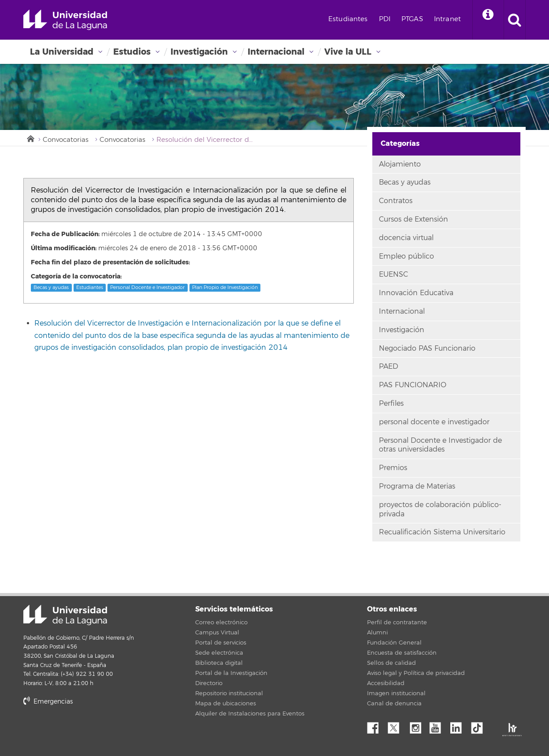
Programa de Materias (417, 486)
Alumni (377, 633)
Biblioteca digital (219, 663)
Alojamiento (400, 164)
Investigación (199, 52)
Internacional (276, 52)
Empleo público (406, 256)
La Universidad (62, 52)
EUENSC (393, 274)
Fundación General (394, 643)
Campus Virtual (217, 633)
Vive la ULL (348, 52)
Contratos (396, 201)
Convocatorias (66, 140)
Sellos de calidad (391, 663)
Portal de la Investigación (231, 673)
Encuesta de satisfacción (402, 653)
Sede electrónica (219, 653)
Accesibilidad (386, 683)
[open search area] (515, 20)
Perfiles (391, 404)
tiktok (480, 726)
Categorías (400, 143)
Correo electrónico (221, 623)
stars (89, 732)
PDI (385, 19)
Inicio (30, 138)
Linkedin (459, 726)
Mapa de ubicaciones (226, 704)
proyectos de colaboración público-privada (440, 510)
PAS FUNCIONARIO (413, 385)
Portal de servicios (221, 643)
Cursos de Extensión (414, 219)
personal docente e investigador (434, 422)
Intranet (447, 19)
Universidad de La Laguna (65, 20)
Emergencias (48, 702)
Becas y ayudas (51, 287)
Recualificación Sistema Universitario (442, 532)
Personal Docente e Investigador (147, 287)
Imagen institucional (396, 693)
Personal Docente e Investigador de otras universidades (440, 445)
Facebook (376, 726)
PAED (389, 367)
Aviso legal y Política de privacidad (416, 673)
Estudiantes (348, 19)
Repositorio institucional (229, 693)
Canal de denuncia (394, 704)
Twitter (397, 726)
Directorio (209, 683)
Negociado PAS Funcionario (427, 348)
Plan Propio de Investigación (225, 287)
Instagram (418, 726)
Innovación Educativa (416, 293)
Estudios (132, 52)
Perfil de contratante (397, 623)
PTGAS (412, 19)
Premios (393, 468)
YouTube (438, 726)
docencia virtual (406, 238)
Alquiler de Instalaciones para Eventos (250, 714)
